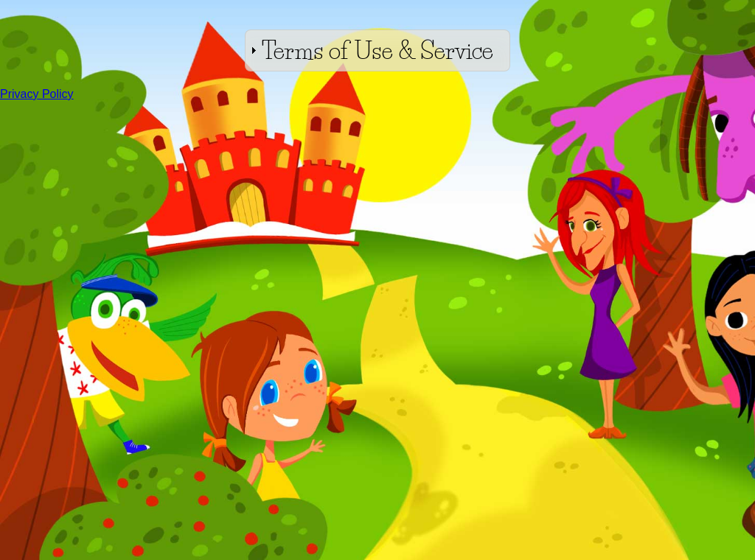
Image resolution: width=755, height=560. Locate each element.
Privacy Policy (37, 94)
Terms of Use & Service (377, 50)
